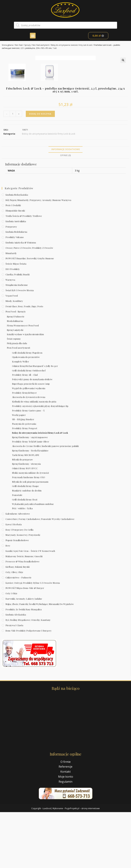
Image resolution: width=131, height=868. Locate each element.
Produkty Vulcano (15, 293)
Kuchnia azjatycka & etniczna (21, 299)
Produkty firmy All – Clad (25, 431)
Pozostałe (17, 551)
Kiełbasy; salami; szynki (18, 623)
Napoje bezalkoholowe (17, 596)
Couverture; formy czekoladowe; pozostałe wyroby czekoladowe (40, 575)
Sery (8, 602)
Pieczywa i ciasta (14, 681)
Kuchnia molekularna (16, 288)
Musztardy (11, 309)
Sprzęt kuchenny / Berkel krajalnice (30, 507)
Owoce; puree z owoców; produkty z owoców (29, 304)
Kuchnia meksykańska (17, 251)
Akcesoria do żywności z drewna (29, 453)
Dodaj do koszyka (40, 170)
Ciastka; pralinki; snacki (18, 330)
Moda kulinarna (15, 377)
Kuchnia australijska (16, 277)
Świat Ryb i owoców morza (20, 346)
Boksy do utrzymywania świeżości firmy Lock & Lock (72, 45)
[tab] (65, 206)
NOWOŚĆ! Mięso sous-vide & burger (25, 644)
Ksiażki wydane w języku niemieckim (25, 390)
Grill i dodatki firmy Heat (25, 556)
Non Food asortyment (41, 45)
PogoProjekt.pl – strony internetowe (82, 864)
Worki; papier (19, 471)
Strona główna (7, 45)
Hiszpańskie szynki (15, 267)
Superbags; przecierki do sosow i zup (31, 440)
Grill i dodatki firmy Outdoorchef (29, 426)
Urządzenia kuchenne (17, 341)
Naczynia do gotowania (24, 480)
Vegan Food (12, 352)
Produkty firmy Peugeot (25, 484)
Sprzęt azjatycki (15, 386)
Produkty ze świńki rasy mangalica (24, 665)
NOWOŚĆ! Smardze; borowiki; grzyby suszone (30, 314)
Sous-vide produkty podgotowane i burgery (29, 687)
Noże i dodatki (13, 261)
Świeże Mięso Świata (16, 320)
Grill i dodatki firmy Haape (25, 542)
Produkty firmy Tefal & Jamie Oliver (31, 498)
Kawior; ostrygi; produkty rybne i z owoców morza (33, 639)
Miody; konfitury (14, 357)
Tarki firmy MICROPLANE (26, 511)
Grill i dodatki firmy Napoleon (27, 409)
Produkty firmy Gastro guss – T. (28, 467)
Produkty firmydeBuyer (24, 449)
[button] (33, 36)
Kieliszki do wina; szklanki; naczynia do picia (34, 458)
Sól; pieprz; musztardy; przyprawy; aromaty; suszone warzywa (38, 256)
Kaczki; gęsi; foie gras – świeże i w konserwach (30, 607)
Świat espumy (14, 395)
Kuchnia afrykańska (16, 671)
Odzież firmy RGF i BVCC (25, 524)
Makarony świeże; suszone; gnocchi (24, 612)
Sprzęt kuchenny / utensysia (26, 520)
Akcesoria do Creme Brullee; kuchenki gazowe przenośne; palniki (45, 502)
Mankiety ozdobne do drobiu (27, 547)
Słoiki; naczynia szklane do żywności (30, 529)
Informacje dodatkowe (66, 205)
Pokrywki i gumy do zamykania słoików (32, 435)
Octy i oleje (11, 649)
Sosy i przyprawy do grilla (19, 586)
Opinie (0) (65, 211)
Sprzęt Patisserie (16, 373)
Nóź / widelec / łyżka (22, 564)
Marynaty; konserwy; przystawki (23, 591)
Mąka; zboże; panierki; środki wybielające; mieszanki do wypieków (40, 660)
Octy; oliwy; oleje (14, 628)
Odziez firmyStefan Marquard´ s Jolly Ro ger (35, 422)
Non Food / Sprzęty (23, 45)
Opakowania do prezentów (26, 413)
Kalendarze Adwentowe (18, 570)
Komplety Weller (21, 418)
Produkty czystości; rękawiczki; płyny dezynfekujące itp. (40, 462)
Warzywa (10, 336)
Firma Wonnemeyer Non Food (23, 381)
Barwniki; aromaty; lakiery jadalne (24, 655)
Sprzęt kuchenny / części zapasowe (30, 493)
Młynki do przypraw (22, 515)
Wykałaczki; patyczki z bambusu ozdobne (33, 560)
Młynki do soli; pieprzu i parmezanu (30, 538)
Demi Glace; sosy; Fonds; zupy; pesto (24, 362)
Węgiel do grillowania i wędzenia (29, 444)
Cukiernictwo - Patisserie (18, 633)
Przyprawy (11, 282)
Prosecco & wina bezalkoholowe (23, 617)
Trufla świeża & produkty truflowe (24, 272)
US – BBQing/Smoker (23, 475)
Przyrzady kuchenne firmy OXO (29, 533)
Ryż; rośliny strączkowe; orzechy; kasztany (28, 676)
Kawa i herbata (14, 580)
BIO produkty (13, 325)
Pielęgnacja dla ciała (17, 399)
